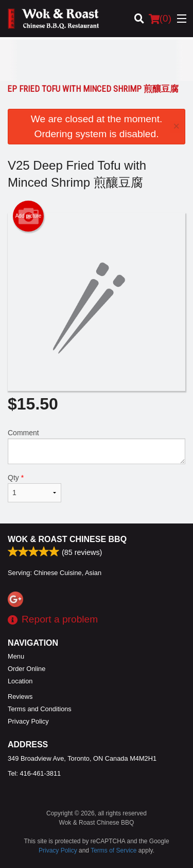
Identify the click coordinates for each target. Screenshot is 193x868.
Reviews (20, 697)
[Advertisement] (97, 60)
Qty (34, 488)
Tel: (34, 773)
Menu (16, 656)
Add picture (29, 216)
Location (20, 681)
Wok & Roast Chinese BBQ (67, 539)
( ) (160, 19)
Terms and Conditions (40, 709)
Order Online (27, 669)
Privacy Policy (28, 721)
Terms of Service (113, 850)
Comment (97, 446)
